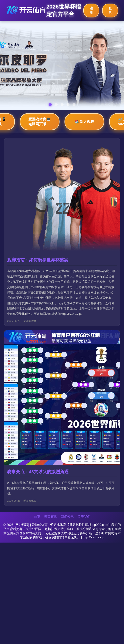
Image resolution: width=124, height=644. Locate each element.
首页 (37, 517)
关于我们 (84, 517)
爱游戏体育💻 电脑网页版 (39, 122)
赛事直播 (51, 517)
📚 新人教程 (84, 122)
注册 (91, 10)
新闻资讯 (67, 517)
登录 (110, 10)
